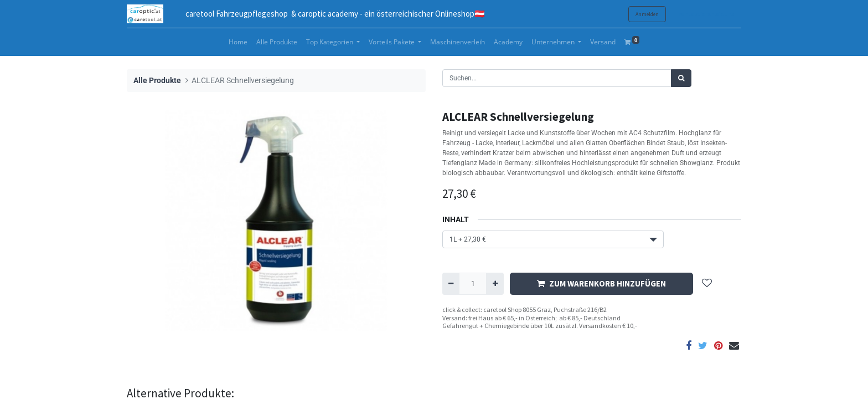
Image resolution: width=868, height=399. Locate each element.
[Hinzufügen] (495, 284)
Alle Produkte (157, 81)
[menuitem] (238, 42)
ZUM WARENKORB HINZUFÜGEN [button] (601, 283)
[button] (707, 284)
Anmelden (647, 14)
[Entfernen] (451, 284)
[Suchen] (681, 78)
